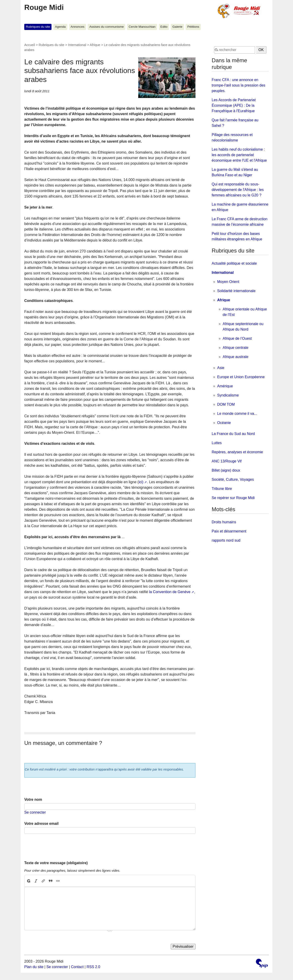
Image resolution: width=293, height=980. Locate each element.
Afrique (95, 45)
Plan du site (34, 967)
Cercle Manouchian (142, 27)
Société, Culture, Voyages (233, 479)
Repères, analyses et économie (237, 452)
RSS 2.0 (93, 967)
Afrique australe (236, 357)
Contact (77, 967)
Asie (221, 368)
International (77, 45)
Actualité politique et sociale (234, 263)
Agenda (60, 27)
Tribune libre (222, 489)
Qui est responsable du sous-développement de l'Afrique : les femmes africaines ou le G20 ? (238, 190)
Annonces (77, 27)
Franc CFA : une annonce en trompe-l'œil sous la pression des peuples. (239, 85)
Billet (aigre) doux (226, 470)
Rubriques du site (38, 27)
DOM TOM (226, 404)
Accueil (30, 45)
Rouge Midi (44, 7)
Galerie (177, 27)
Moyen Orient (228, 282)
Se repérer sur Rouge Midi (233, 498)
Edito (164, 27)
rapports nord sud (226, 540)
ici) (141, 482)
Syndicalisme (228, 395)
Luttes (217, 443)
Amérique (225, 386)
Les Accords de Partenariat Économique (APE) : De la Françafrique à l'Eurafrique (234, 105)
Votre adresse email (41, 824)
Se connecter (35, 812)
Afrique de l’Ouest (237, 338)
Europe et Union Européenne (241, 377)
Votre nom (33, 799)
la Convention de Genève (170, 592)
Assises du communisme (106, 27)
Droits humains (224, 522)
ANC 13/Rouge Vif (227, 461)
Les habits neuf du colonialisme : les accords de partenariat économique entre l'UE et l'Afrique (239, 155)
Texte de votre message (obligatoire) (56, 863)
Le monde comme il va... (237, 414)
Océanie (224, 423)
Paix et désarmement (229, 531)
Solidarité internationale (236, 291)
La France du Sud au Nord (233, 434)
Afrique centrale (236, 348)
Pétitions (193, 27)
